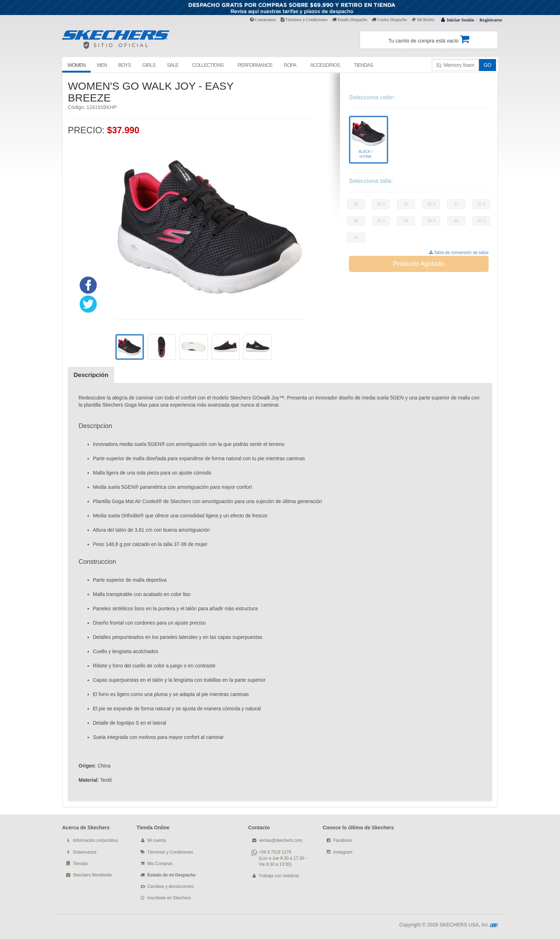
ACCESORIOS (325, 65)
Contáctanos (263, 20)
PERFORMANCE (255, 65)
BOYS (124, 65)
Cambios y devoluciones (170, 886)
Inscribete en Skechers (169, 898)
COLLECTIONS (208, 65)
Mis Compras (160, 864)
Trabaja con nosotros (279, 876)
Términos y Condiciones (304, 20)
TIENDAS (364, 65)
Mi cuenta (156, 840)
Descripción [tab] (91, 375)
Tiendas (80, 864)
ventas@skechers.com (281, 840)
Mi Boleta (423, 20)
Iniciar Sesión (460, 20)
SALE (172, 65)
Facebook (343, 840)
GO (487, 65)
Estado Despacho (350, 20)
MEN (102, 65)
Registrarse (491, 20)
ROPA (290, 65)
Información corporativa (95, 840)
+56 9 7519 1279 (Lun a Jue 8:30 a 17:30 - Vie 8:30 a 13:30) (283, 858)
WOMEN (76, 65)
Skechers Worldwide (92, 875)
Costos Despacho (389, 20)
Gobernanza (85, 852)
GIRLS (149, 65)
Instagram (343, 852)
